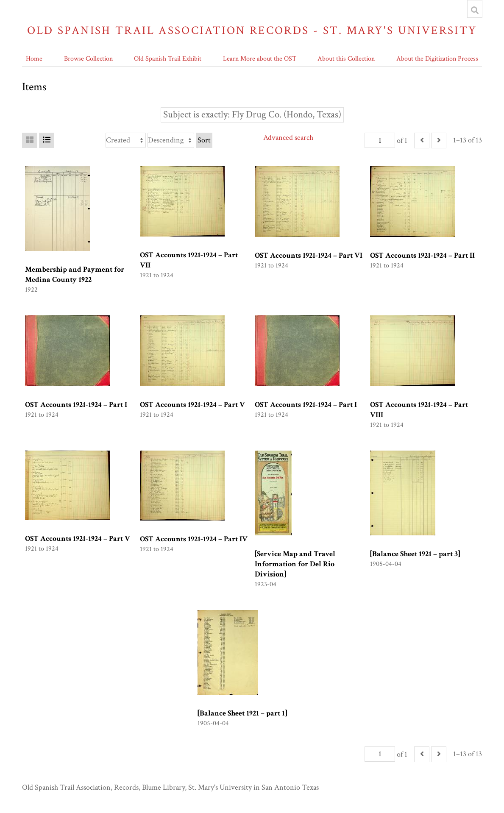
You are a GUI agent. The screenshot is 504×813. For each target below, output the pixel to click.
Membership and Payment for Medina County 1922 (75, 274)
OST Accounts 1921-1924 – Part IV (194, 539)
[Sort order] (171, 140)
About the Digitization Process (437, 59)
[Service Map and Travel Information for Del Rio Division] (295, 564)
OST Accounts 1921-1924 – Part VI (309, 255)
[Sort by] (126, 140)
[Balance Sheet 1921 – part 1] (242, 713)
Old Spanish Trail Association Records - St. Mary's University (252, 30)
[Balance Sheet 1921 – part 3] (415, 554)
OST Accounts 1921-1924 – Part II (422, 255)
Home (34, 59)
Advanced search (288, 138)
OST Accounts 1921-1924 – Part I (76, 405)
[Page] (380, 140)
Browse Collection (88, 59)
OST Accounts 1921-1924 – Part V (192, 405)
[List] (47, 140)
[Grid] (30, 140)
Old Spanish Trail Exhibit (168, 59)
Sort (204, 140)
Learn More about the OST (260, 59)
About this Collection (346, 59)
